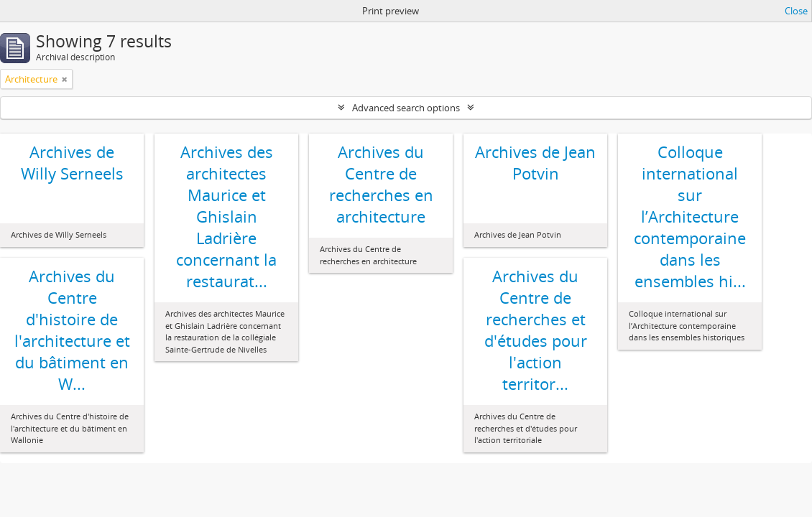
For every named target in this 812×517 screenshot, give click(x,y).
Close (796, 11)
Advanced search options (406, 108)
